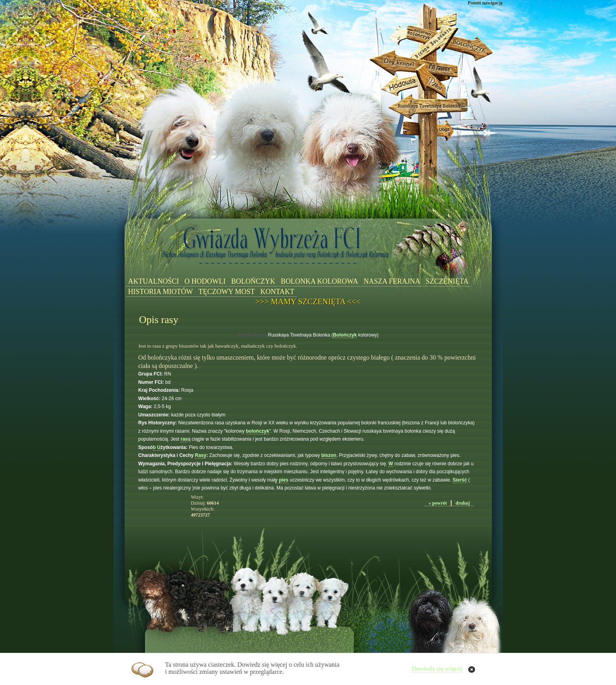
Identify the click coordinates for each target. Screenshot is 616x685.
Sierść (460, 480)
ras (184, 439)
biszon (329, 455)
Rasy (201, 455)
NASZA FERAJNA (392, 281)
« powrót (438, 503)
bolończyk (258, 431)
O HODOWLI (205, 281)
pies (284, 480)
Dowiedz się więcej (437, 669)
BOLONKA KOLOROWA (320, 281)
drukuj (463, 503)
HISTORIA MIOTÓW (161, 292)
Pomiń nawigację (485, 3)
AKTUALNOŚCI (154, 281)
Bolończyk (345, 335)
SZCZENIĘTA (447, 281)
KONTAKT (278, 292)
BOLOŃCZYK (253, 281)
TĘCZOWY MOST (227, 292)
